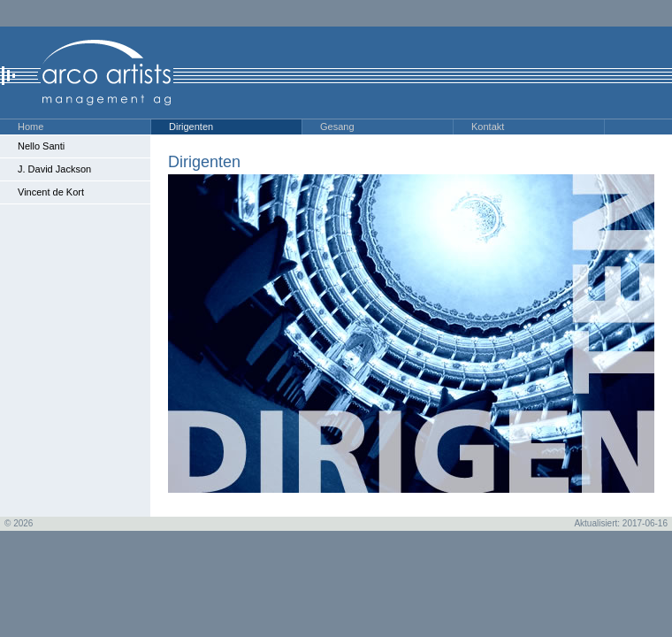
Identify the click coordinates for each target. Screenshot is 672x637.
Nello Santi (41, 146)
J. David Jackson (54, 169)
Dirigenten (191, 127)
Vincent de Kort (51, 192)
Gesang (337, 127)
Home (31, 127)
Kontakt (488, 127)
